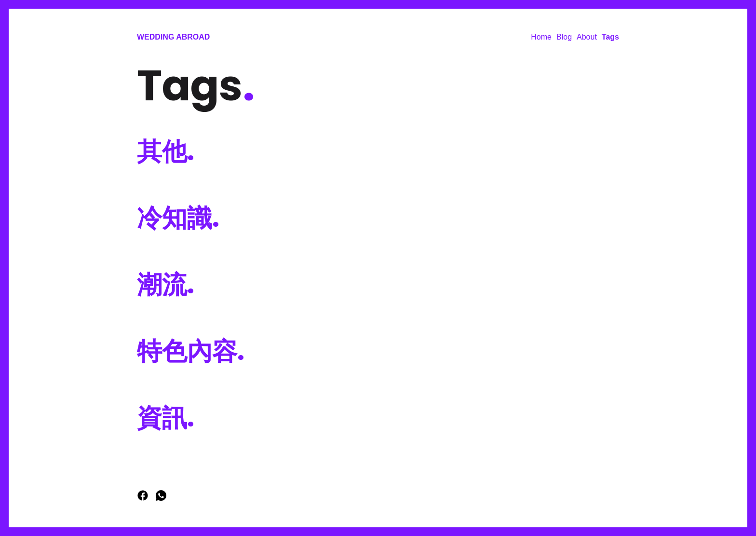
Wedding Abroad (173, 37)
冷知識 (178, 218)
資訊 (166, 418)
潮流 (166, 284)
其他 (166, 151)
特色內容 (191, 351)
